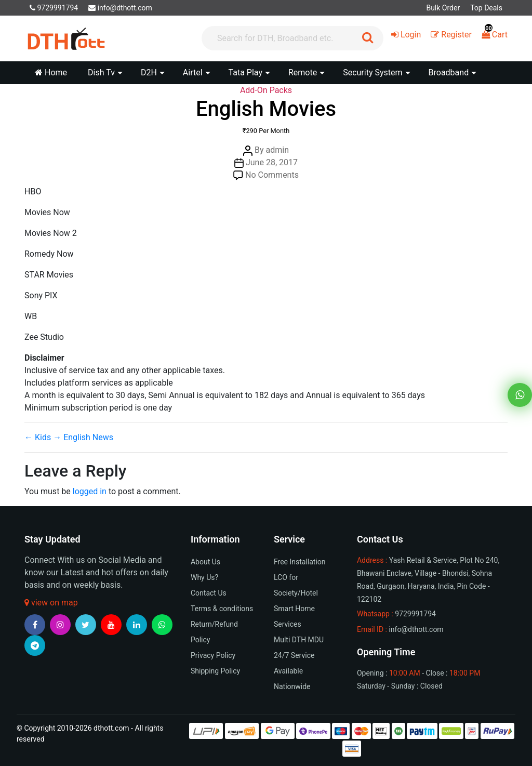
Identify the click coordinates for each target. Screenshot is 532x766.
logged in (90, 491)
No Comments (272, 175)
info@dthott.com (120, 8)
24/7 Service (294, 655)
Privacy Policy (213, 655)
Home (51, 72)
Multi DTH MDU (299, 640)
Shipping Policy (215, 671)
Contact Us (209, 593)
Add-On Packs (266, 90)
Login (406, 35)
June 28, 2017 (272, 162)
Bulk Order (443, 8)
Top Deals (486, 8)
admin (277, 150)
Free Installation (300, 562)
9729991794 (54, 8)
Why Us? (204, 577)
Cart (495, 35)
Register (451, 35)
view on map (51, 603)
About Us (205, 562)
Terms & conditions (222, 609)
